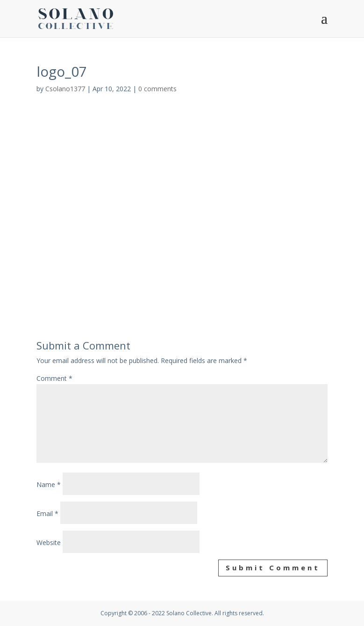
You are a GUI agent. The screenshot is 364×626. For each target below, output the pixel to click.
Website (49, 542)
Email (47, 513)
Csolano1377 (65, 89)
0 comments (157, 89)
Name (49, 484)
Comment (54, 378)
